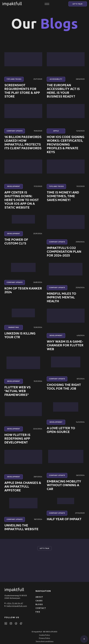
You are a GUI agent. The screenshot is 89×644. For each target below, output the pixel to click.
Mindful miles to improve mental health (61, 299)
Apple (56, 133)
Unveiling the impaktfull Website (21, 529)
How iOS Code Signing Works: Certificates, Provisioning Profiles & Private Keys (66, 147)
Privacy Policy (44, 640)
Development (14, 188)
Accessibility (56, 81)
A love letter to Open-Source (61, 432)
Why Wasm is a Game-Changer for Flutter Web (65, 347)
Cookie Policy (44, 637)
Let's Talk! (78, 4)
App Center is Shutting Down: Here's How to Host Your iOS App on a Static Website (22, 202)
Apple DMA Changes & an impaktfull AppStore (23, 489)
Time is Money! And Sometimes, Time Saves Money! (63, 198)
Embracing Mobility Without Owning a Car (64, 487)
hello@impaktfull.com (17, 608)
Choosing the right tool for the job (64, 389)
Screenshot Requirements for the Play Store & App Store (22, 93)
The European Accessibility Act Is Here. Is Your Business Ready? (63, 93)
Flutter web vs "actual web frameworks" (17, 393)
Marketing (14, 329)
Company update (15, 133)
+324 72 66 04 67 (15, 605)
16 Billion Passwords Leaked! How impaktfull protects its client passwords (23, 145)
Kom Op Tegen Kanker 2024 (23, 292)
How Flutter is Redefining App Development (17, 441)
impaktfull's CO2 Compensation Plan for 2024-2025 (64, 254)
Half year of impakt (64, 521)
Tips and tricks (14, 81)
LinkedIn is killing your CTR (20, 337)
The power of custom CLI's (16, 244)
